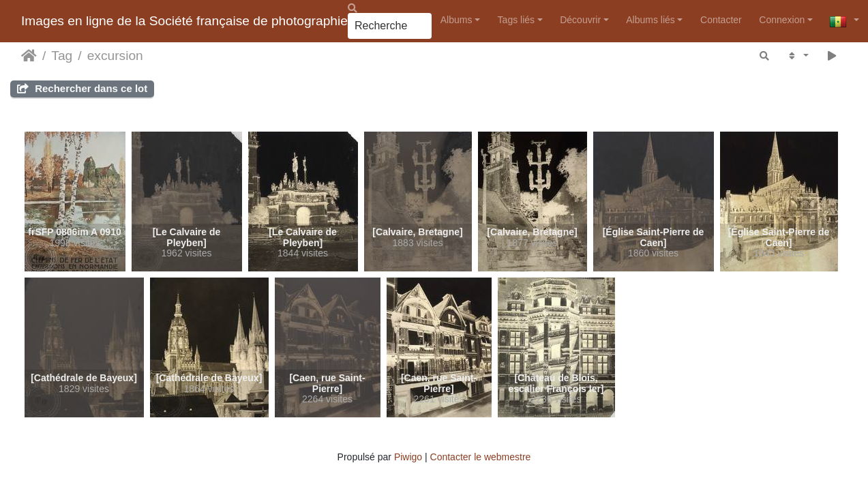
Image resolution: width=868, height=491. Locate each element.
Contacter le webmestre (481, 457)
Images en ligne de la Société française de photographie (184, 21)
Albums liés (650, 20)
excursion (115, 56)
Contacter (721, 20)
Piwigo (408, 457)
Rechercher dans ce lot (82, 88)
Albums (457, 20)
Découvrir (580, 20)
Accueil (29, 56)
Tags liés (516, 20)
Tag (62, 56)
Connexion (782, 20)
